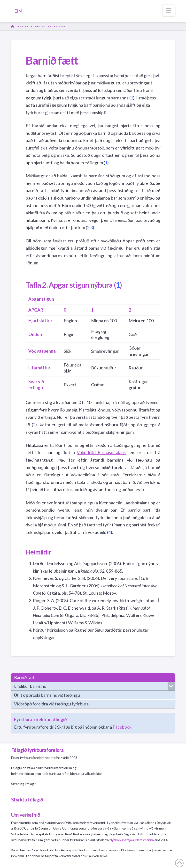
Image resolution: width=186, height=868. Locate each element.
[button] (169, 10)
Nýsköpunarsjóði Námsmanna (132, 840)
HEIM (17, 11)
